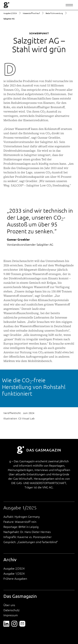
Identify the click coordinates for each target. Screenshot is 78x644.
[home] (6, 5)
